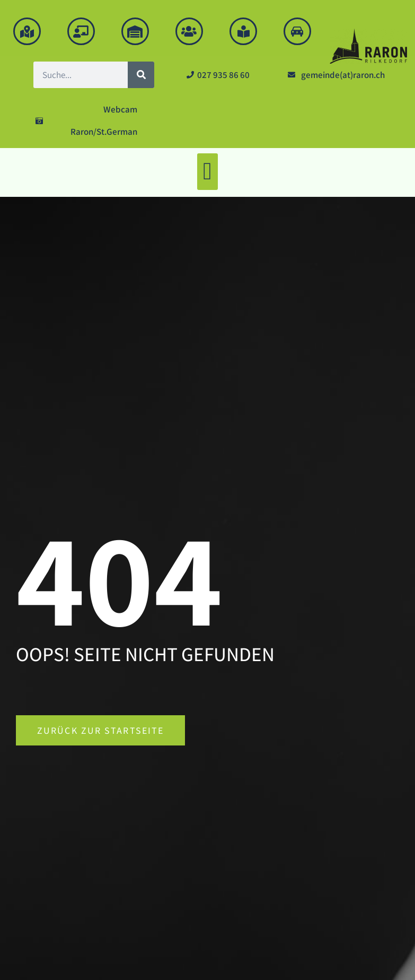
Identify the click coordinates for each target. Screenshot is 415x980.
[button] (208, 172)
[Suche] (141, 75)
